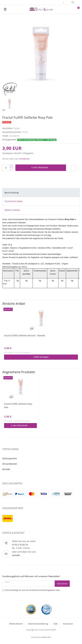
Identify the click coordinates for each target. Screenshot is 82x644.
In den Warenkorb (48, 168)
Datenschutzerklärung (38, 624)
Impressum (68, 624)
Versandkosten (24, 159)
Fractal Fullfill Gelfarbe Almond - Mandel (25, 335)
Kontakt (6, 469)
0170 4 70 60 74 (20, 545)
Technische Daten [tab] (14, 201)
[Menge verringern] (11, 169)
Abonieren (62, 584)
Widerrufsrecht (16, 624)
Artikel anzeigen (41, 357)
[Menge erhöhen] (11, 166)
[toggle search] (73, 2)
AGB (55, 624)
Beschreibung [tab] (12, 193)
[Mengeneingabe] (6, 168)
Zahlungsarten (10, 458)
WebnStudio (46, 637)
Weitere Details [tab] (12, 210)
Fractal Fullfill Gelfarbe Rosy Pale (18, 406)
